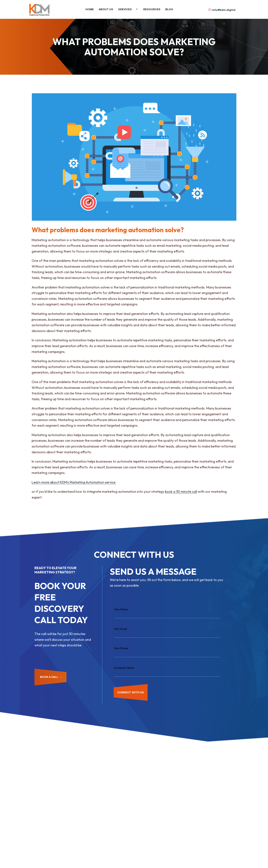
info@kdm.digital (224, 10)
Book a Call (51, 677)
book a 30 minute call (181, 492)
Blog (169, 9)
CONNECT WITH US (131, 692)
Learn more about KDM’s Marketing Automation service (74, 482)
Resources (152, 9)
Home (90, 9)
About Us (106, 9)
